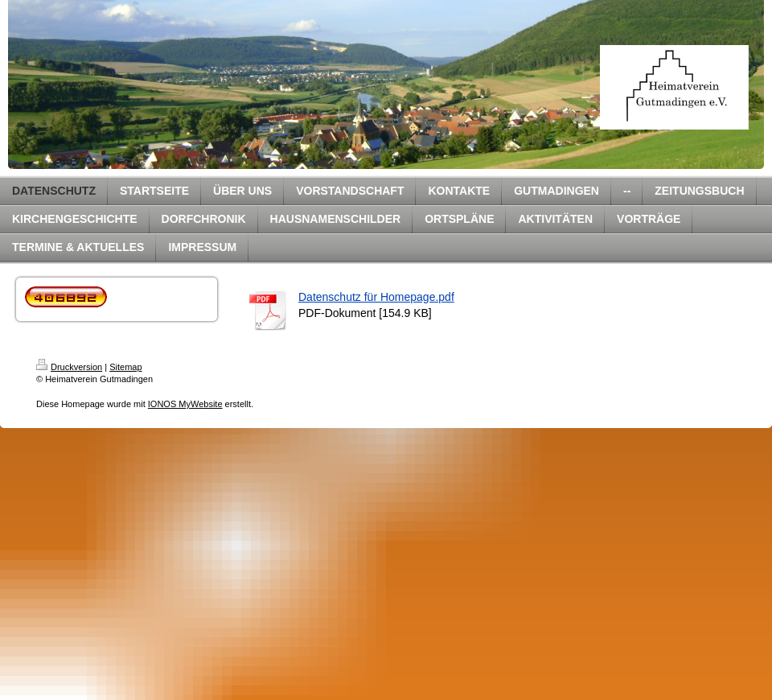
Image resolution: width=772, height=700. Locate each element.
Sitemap (125, 367)
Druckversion (69, 367)
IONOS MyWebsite (185, 404)
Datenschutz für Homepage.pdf (376, 297)
